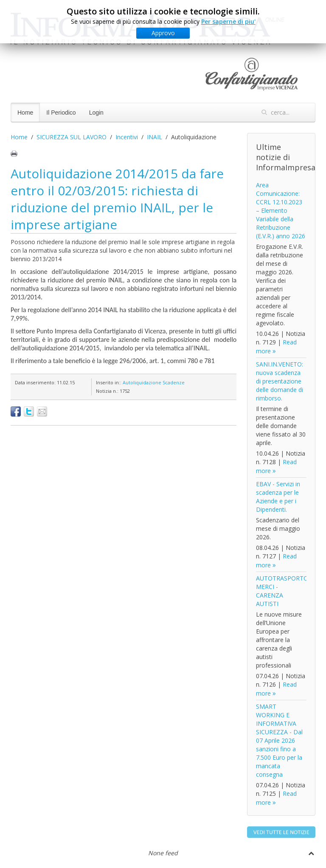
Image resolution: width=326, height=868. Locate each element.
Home (25, 113)
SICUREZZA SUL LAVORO (72, 137)
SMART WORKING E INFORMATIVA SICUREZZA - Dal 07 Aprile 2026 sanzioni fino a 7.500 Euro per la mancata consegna (279, 740)
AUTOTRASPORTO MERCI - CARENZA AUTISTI (282, 591)
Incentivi (127, 137)
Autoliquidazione (142, 382)
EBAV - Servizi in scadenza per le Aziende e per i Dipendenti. (278, 497)
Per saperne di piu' (228, 21)
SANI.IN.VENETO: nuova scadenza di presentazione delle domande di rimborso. (280, 381)
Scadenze (174, 382)
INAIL (155, 137)
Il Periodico (61, 113)
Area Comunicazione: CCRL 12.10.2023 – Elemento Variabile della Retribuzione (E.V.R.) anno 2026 (281, 210)
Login (96, 113)
